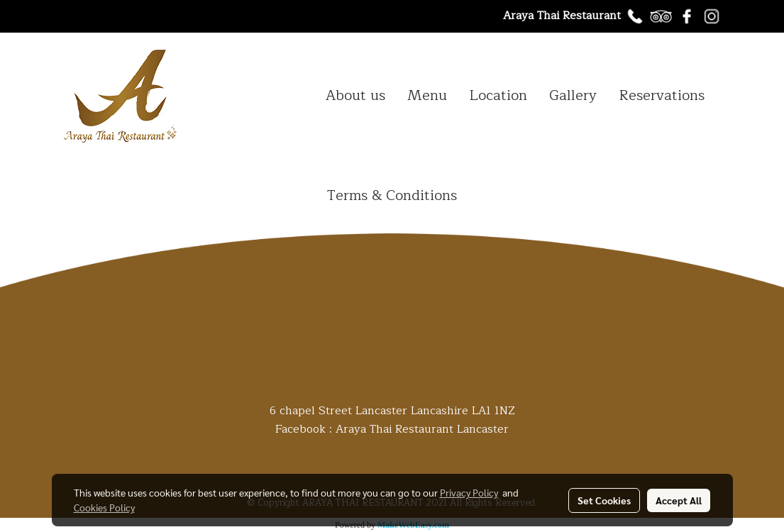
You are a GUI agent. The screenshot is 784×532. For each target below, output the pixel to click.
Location (498, 95)
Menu (427, 95)
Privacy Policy (469, 492)
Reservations (662, 95)
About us (355, 95)
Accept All (679, 500)
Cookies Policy (104, 507)
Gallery (573, 95)
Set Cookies (604, 500)
